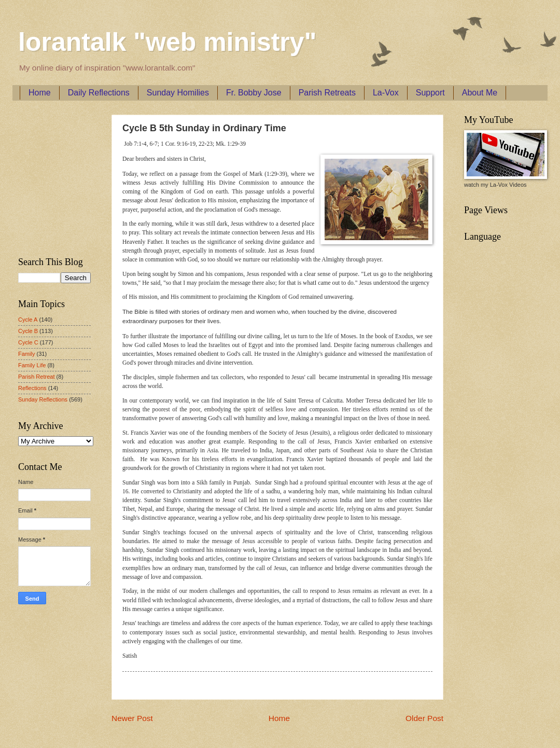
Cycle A (28, 320)
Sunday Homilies (178, 93)
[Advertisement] (49, 177)
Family (26, 354)
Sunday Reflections (43, 399)
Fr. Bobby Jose (254, 93)
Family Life (32, 365)
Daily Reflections (99, 93)
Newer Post (132, 718)
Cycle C (28, 342)
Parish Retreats (327, 93)
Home (40, 93)
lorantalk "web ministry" (167, 42)
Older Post (424, 718)
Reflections (32, 388)
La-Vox (386, 93)
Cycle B (28, 331)
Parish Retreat (37, 377)
